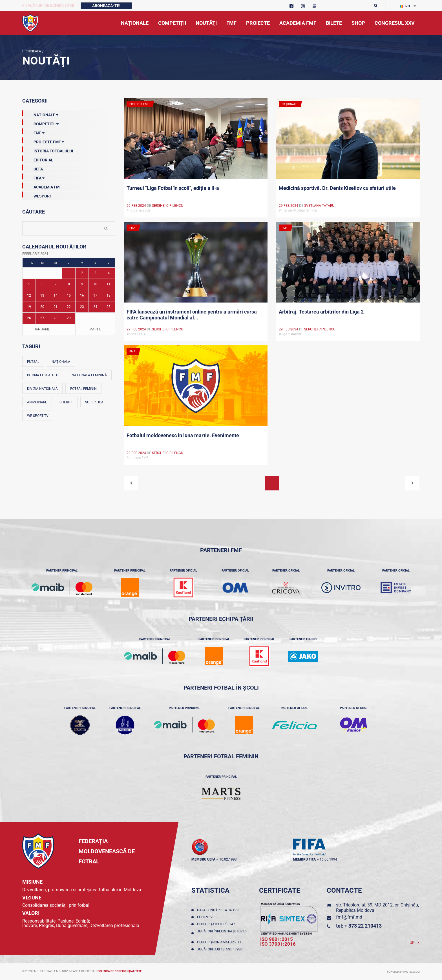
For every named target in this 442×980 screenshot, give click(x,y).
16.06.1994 (328, 859)
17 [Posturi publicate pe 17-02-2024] (95, 295)
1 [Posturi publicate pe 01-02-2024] (69, 273)
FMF (33, 132)
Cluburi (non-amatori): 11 (220, 942)
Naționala (61, 362)
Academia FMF (42, 186)
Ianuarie (42, 329)
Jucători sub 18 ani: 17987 (221, 949)
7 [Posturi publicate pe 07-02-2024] (56, 284)
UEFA (33, 168)
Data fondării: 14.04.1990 (220, 910)
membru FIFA (304, 859)
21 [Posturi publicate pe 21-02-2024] (56, 307)
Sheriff (66, 402)
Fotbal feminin (83, 389)
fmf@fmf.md (349, 917)
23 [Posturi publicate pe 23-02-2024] (82, 307)
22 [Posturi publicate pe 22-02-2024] (69, 307)
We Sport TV (38, 416)
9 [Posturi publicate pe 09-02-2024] (82, 284)
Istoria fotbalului (43, 375)
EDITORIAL (38, 159)
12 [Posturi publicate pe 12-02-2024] (29, 295)
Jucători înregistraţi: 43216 (222, 933)
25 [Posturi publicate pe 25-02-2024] (109, 307)
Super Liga (94, 402)
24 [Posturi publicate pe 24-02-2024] (95, 307)
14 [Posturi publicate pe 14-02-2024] (56, 295)
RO (405, 6)
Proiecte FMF (43, 141)
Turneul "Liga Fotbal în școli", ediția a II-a (173, 188)
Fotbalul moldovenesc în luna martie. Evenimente (183, 435)
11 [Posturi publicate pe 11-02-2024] (109, 284)
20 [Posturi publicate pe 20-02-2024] (42, 307)
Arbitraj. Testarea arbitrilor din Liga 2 (321, 312)
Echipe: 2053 (209, 917)
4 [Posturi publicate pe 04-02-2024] (109, 273)
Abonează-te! (106, 6)
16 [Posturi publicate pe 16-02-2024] (82, 295)
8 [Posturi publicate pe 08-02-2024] (69, 284)
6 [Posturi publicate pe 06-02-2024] (42, 284)
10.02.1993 (228, 859)
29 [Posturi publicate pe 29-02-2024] (69, 318)
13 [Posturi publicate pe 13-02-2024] (42, 295)
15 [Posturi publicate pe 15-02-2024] (69, 295)
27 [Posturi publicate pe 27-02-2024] (42, 318)
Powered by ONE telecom (403, 972)
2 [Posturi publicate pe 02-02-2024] (82, 273)
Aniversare (37, 402)
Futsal (33, 362)
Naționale (40, 114)
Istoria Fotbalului (48, 150)
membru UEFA (203, 859)
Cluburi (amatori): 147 (217, 924)
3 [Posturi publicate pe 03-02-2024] (95, 273)
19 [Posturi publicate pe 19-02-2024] (29, 307)
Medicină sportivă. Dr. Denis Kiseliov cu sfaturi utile (337, 188)
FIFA (33, 177)
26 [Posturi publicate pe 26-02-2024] (29, 318)
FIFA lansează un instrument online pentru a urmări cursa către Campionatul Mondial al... (192, 315)
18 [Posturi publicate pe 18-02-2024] (109, 295)
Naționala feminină (89, 375)
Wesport (37, 195)
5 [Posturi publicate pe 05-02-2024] (29, 284)
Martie (95, 329)
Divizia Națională (42, 389)
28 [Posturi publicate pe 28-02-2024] (56, 318)
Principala (32, 51)
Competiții (40, 123)
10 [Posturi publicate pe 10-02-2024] (95, 284)
